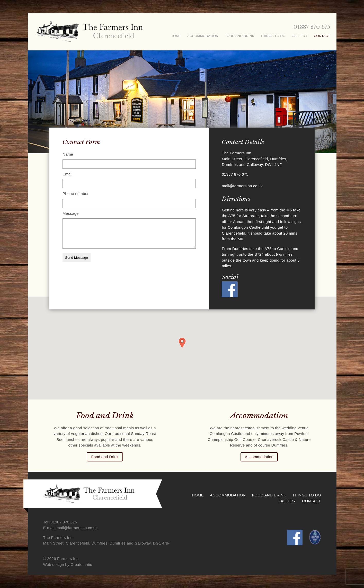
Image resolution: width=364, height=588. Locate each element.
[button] (182, 343)
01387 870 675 (312, 27)
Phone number (76, 194)
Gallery (300, 36)
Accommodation (203, 36)
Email (68, 174)
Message (71, 213)
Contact (322, 36)
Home (176, 36)
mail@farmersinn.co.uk (242, 186)
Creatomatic (81, 564)
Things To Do (273, 36)
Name (68, 154)
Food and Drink (239, 36)
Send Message (77, 258)
